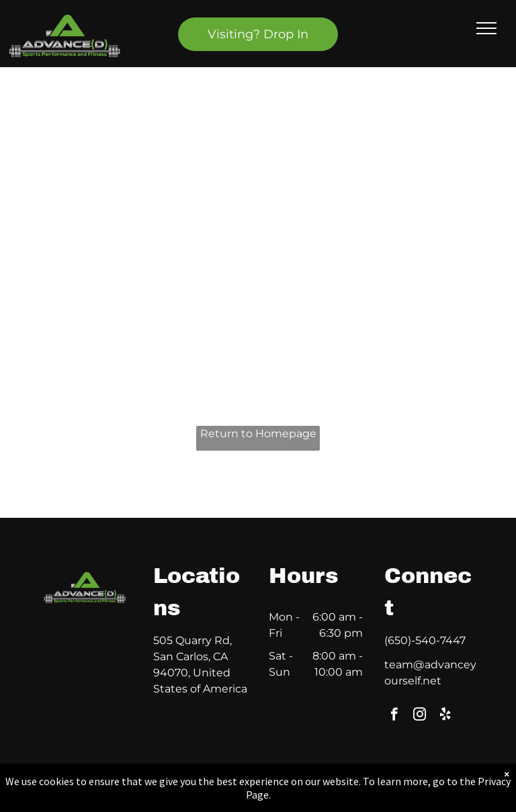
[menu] (486, 28)
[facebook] (394, 716)
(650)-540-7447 (425, 640)
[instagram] (420, 716)
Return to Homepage (258, 434)
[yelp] (445, 716)
